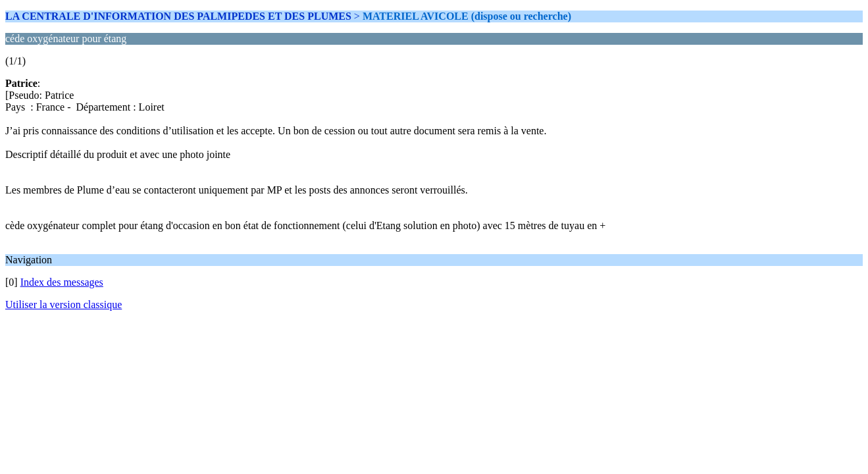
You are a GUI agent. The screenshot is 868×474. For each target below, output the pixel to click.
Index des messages (62, 282)
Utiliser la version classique (64, 304)
